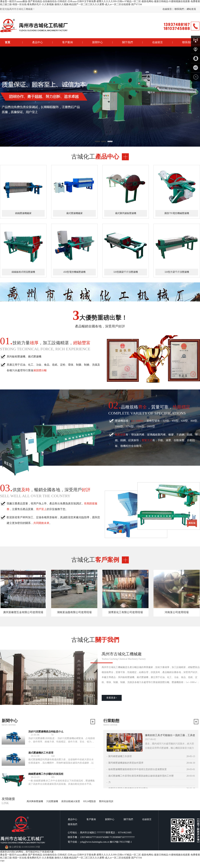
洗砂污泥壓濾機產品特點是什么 (46, 732)
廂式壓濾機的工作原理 (41, 753)
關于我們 (127, 42)
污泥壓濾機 (52, 801)
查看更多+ (112, 698)
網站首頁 (191, 9)
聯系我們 (179, 9)
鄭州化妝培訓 (106, 801)
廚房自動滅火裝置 (71, 801)
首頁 (7, 42)
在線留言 (167, 9)
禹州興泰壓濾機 (35, 801)
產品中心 (37, 42)
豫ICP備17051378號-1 (121, 842)
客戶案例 (67, 42)
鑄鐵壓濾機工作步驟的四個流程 (46, 774)
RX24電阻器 (90, 801)
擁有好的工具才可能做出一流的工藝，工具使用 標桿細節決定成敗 (170, 736)
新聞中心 (97, 42)
